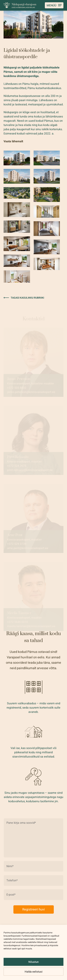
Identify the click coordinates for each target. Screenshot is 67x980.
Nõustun (33, 962)
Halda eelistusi (34, 972)
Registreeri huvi (34, 909)
